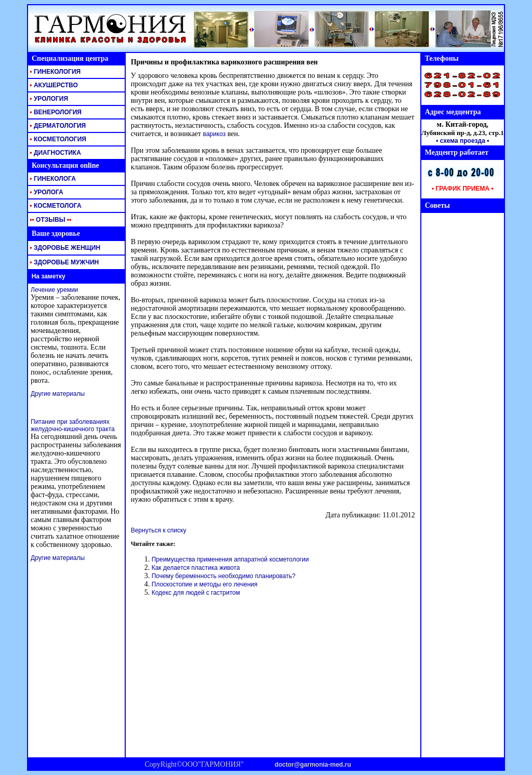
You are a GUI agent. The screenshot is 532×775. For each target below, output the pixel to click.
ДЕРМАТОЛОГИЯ (57, 126)
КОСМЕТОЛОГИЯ (57, 139)
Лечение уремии (54, 290)
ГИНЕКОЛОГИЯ (54, 72)
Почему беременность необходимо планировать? (224, 576)
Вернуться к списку (159, 530)
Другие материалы (58, 394)
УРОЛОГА (46, 192)
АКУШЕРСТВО (53, 85)
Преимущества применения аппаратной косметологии (230, 559)
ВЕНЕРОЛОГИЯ (55, 112)
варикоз (214, 134)
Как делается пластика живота (196, 568)
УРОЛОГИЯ (48, 99)
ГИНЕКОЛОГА (52, 179)
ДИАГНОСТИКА (55, 153)
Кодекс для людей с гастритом (196, 593)
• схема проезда (461, 141)
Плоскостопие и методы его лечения (205, 584)
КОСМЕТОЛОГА (55, 206)
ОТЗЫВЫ (50, 220)
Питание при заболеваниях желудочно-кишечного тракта (73, 425)
